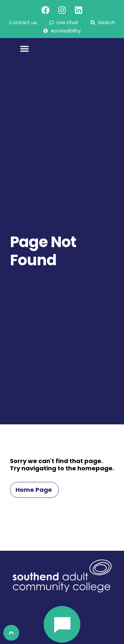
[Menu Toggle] (24, 51)
